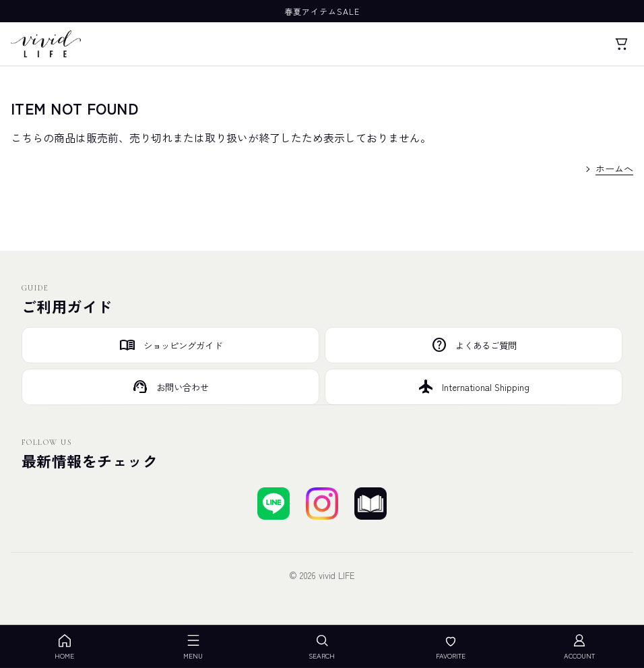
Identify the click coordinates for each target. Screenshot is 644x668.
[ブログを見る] (371, 504)
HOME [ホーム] (64, 647)
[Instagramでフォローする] (322, 504)
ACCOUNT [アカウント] (579, 647)
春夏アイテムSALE (322, 11)
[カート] (621, 44)
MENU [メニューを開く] (193, 647)
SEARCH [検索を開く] (322, 647)
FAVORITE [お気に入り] (451, 647)
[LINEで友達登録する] (273, 504)
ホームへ (614, 169)
